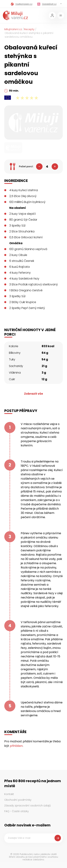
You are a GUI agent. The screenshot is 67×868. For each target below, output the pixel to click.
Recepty (29, 29)
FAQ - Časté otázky (17, 811)
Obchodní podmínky (18, 800)
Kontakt (9, 794)
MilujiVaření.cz (13, 29)
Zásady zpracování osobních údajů (28, 806)
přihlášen (16, 746)
